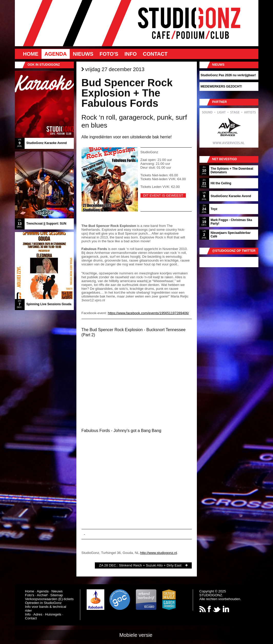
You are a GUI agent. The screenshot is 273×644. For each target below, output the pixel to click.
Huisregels (53, 614)
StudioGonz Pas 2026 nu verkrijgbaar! (228, 75)
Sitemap (57, 595)
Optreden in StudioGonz (43, 603)
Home (31, 54)
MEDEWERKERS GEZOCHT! (221, 86)
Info (130, 54)
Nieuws (83, 54)
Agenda (56, 54)
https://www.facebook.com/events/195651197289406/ (148, 313)
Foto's (109, 54)
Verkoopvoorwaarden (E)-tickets (49, 599)
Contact (155, 54)
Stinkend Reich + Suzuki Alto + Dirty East (150, 565)
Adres (38, 614)
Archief (42, 595)
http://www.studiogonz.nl (158, 553)
